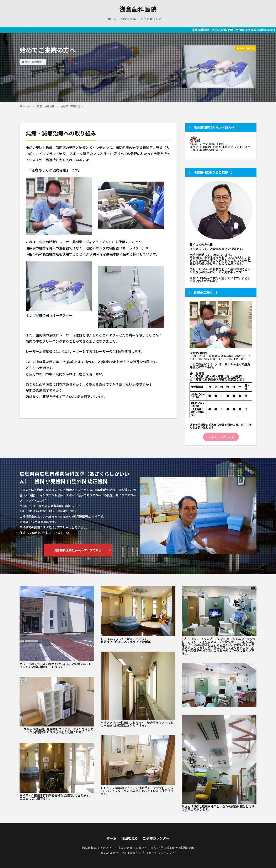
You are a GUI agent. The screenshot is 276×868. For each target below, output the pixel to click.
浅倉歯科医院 (138, 9)
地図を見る (129, 19)
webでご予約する (221, 437)
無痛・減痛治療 (33, 62)
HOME (27, 106)
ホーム (112, 19)
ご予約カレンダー (152, 19)
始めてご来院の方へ (72, 106)
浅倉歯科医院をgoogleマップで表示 (78, 550)
